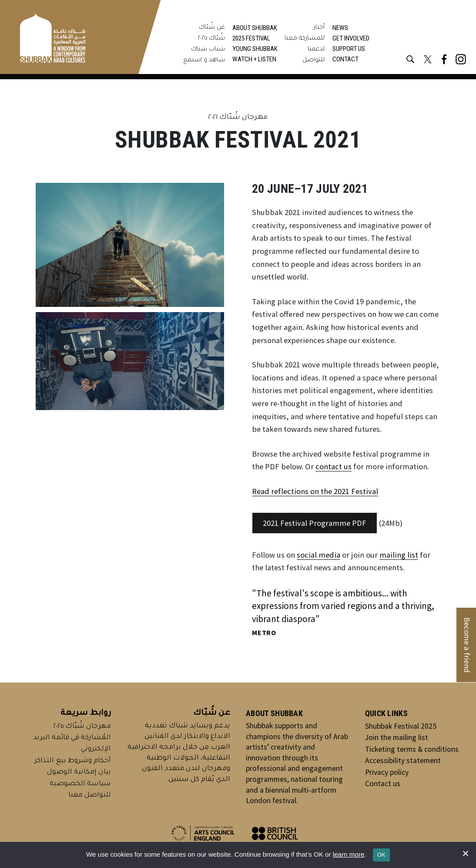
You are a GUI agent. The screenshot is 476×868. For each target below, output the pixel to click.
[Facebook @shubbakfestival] (444, 59)
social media (318, 555)
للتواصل (313, 61)
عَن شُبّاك (212, 28)
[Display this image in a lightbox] (130, 245)
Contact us (383, 784)
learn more (349, 854)
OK (381, 855)
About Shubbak (255, 28)
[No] (465, 853)
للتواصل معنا (90, 796)
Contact (345, 59)
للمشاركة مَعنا (305, 39)
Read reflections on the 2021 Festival (315, 491)
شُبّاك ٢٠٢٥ (211, 39)
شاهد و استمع (204, 61)
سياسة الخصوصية (80, 784)
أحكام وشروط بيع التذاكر (73, 761)
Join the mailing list (397, 737)
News (340, 28)
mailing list (399, 555)
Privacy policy (387, 772)
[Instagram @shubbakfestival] (461, 59)
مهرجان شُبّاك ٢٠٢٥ (82, 727)
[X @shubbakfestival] (428, 59)
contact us (334, 466)
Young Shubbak (255, 49)
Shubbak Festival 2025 (401, 726)
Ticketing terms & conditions (412, 749)
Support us (349, 49)
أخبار (319, 28)
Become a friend (467, 645)
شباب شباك (208, 50)
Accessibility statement (403, 760)
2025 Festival (251, 38)
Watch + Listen (254, 59)
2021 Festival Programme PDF (315, 523)
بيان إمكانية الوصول (79, 772)
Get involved (351, 38)
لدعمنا (316, 50)
